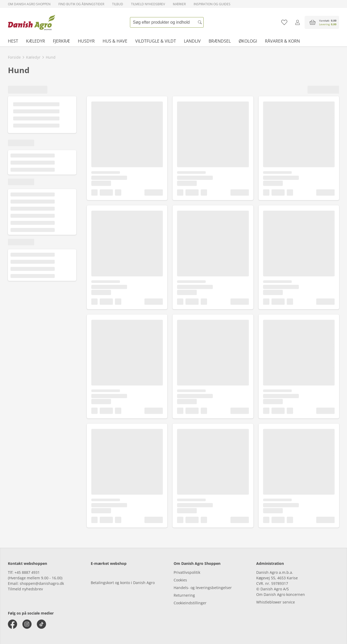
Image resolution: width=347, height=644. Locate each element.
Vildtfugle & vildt (156, 41)
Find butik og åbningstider (81, 4)
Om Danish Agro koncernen (281, 594)
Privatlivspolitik (187, 572)
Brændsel (220, 41)
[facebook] (12, 624)
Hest (13, 41)
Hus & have (115, 41)
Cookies (180, 580)
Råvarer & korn (282, 41)
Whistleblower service (276, 602)
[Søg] (200, 22)
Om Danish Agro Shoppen (29, 4)
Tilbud (118, 4)
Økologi (248, 41)
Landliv (192, 41)
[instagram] (27, 624)
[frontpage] (32, 22)
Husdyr (86, 41)
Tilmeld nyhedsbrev (148, 4)
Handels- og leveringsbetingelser (203, 588)
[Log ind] (297, 22)
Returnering (184, 595)
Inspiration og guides (212, 4)
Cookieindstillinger (190, 603)
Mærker (179, 4)
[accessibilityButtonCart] (322, 22)
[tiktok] (41, 624)
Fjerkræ (61, 41)
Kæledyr (36, 41)
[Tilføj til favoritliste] (284, 22)
